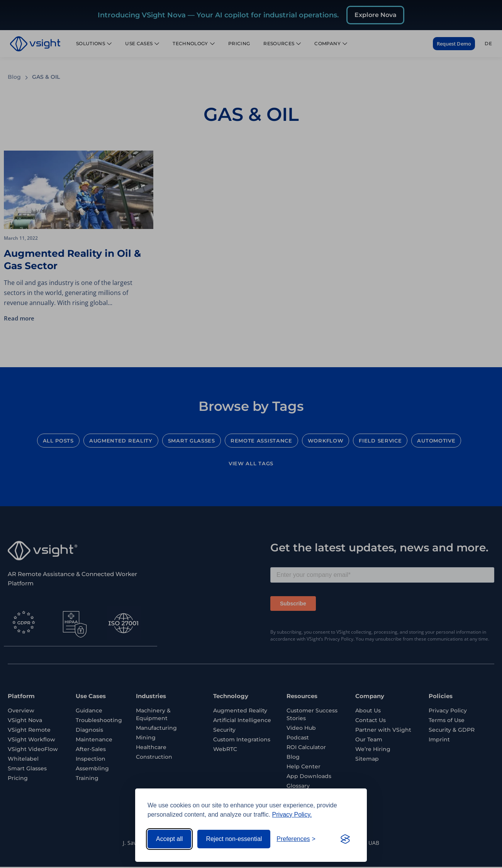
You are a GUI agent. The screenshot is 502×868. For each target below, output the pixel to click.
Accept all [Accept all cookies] (169, 839)
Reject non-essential (234, 839)
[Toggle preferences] (296, 839)
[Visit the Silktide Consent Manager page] (345, 839)
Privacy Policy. (292, 815)
